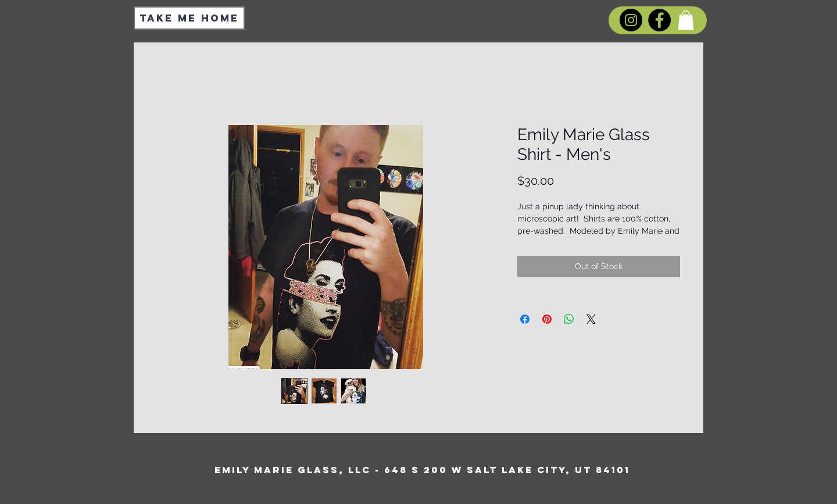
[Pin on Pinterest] (547, 319)
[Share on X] (591, 319)
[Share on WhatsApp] (569, 319)
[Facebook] (659, 20)
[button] (686, 20)
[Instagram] (631, 20)
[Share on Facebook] (525, 319)
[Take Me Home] (189, 18)
